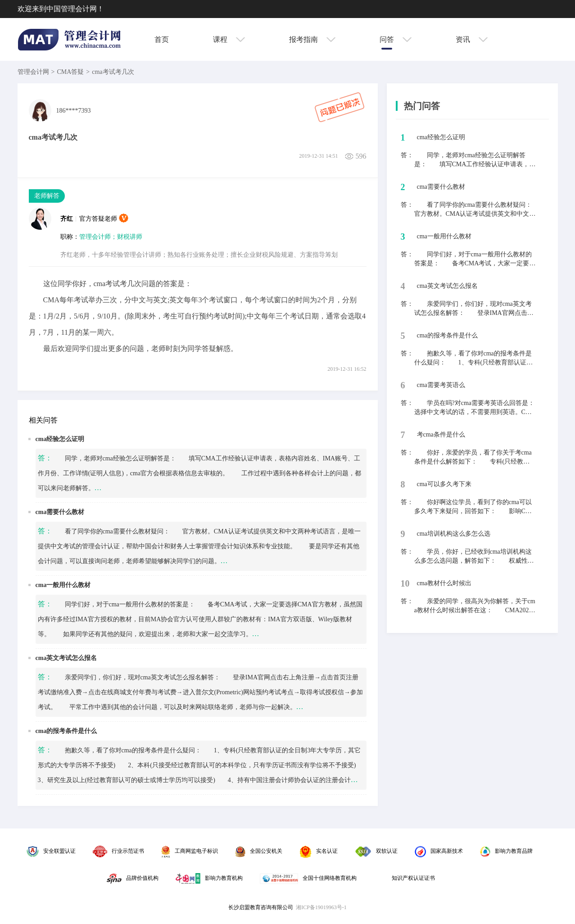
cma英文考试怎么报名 (66, 658)
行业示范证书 (118, 851)
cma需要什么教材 (60, 512)
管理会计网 (33, 72)
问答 (396, 39)
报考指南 (312, 39)
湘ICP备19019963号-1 (321, 907)
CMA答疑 (70, 72)
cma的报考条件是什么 (66, 731)
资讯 (472, 39)
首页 (162, 39)
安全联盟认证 (51, 851)
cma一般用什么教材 (63, 585)
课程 (229, 39)
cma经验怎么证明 (60, 439)
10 (405, 583)
